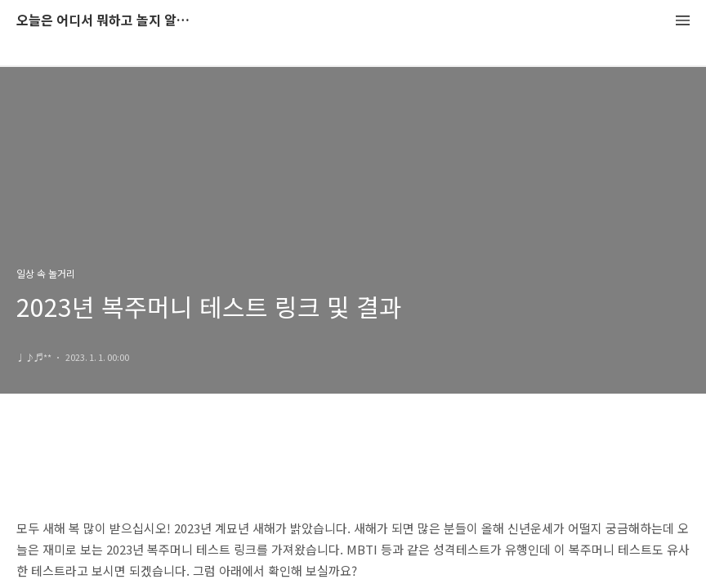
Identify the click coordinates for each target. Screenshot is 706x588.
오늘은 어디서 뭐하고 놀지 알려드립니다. (106, 21)
